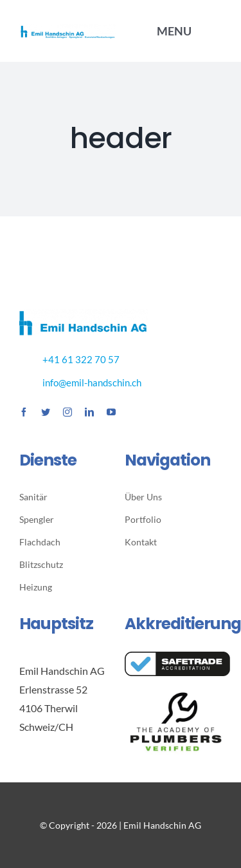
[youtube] (111, 412)
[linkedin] (89, 412)
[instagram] (67, 412)
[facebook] (24, 412)
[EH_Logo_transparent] (68, 29)
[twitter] (46, 412)
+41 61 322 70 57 (81, 359)
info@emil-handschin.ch (92, 382)
